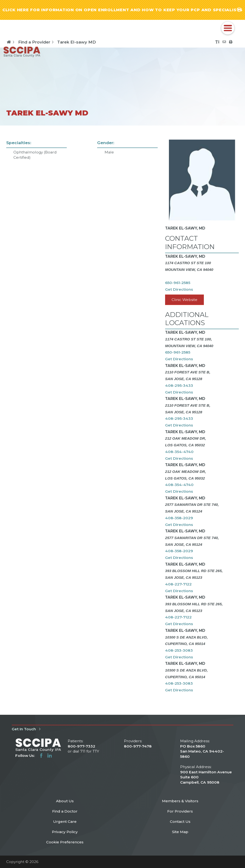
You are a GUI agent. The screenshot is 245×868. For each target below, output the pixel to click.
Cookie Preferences (65, 842)
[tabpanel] (123, 420)
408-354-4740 (179, 452)
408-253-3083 (179, 650)
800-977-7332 (81, 746)
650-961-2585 (178, 283)
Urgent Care (65, 822)
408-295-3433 (179, 385)
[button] (228, 28)
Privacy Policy (65, 832)
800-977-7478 (138, 746)
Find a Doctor (65, 811)
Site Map (180, 832)
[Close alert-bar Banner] (239, 10)
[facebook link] (41, 756)
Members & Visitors (180, 801)
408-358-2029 (179, 518)
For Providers (180, 811)
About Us (65, 801)
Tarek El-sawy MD (77, 42)
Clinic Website (184, 300)
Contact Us (180, 822)
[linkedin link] (50, 756)
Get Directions (179, 289)
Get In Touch (27, 729)
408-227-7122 (178, 584)
